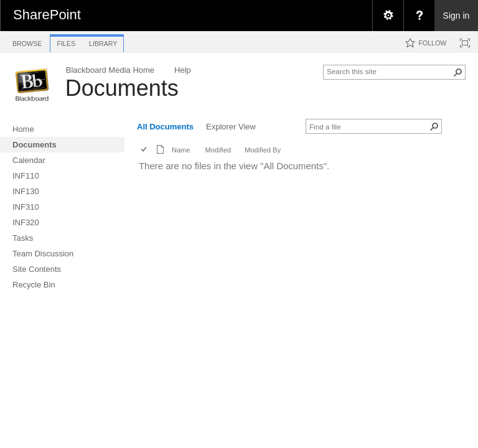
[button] (458, 72)
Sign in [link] (457, 16)
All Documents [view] (165, 127)
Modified (218, 150)
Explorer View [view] (231, 127)
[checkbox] (145, 150)
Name (181, 150)
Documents (122, 88)
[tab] (27, 41)
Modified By (263, 150)
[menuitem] (388, 16)
